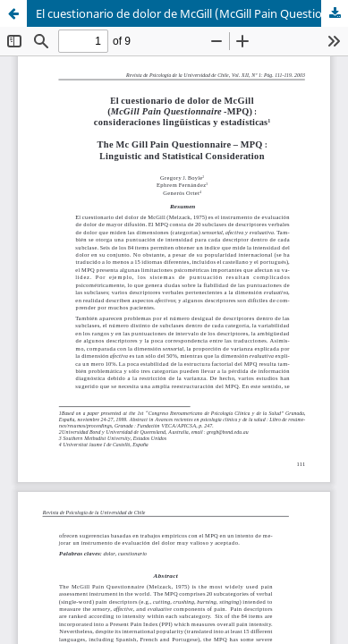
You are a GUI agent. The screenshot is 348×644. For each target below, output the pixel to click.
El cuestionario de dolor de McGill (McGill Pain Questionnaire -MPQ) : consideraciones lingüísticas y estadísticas (192, 13)
